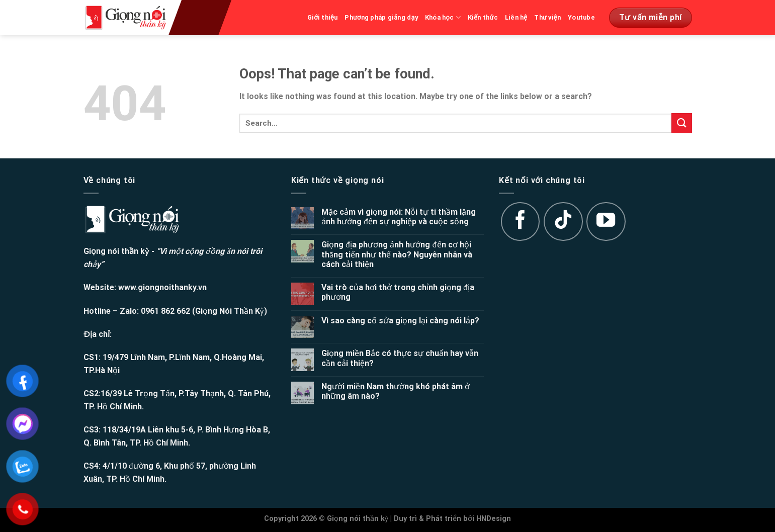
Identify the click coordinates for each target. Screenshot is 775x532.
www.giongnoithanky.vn (162, 287)
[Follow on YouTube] (606, 222)
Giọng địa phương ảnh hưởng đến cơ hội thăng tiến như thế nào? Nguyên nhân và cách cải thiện (397, 254)
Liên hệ (516, 17)
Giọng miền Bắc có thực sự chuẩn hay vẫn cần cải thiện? (400, 358)
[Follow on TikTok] (563, 222)
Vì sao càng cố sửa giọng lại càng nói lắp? (400, 321)
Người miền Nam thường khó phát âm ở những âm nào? (396, 391)
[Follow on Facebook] (521, 222)
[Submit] (681, 123)
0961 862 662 (165, 311)
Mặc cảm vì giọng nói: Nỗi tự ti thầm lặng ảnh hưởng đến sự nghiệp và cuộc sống (399, 217)
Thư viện (547, 17)
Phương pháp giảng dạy (381, 17)
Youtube (581, 17)
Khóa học (443, 17)
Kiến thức (483, 17)
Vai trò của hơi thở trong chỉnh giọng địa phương (398, 292)
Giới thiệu (323, 17)
